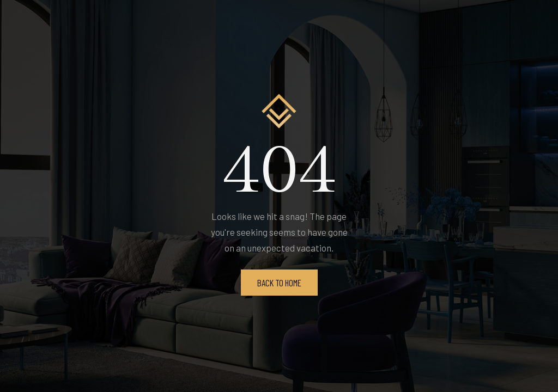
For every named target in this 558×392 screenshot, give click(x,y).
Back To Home (279, 283)
